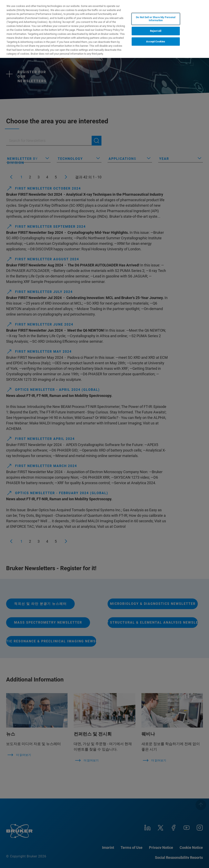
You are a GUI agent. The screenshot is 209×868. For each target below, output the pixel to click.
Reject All (156, 31)
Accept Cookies (156, 41)
